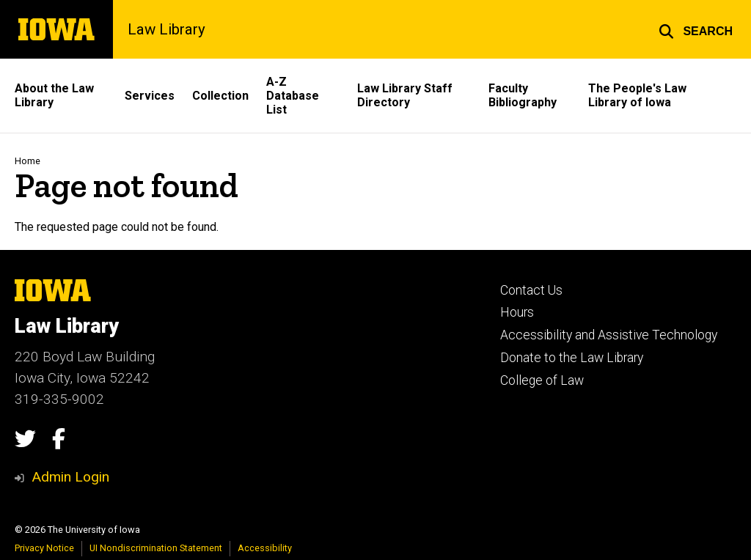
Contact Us (531, 290)
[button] (696, 29)
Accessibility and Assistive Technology (609, 335)
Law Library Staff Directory (405, 95)
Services (150, 96)
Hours (517, 312)
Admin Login (70, 477)
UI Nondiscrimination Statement (156, 548)
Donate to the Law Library (572, 358)
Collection (220, 96)
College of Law (542, 380)
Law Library (166, 29)
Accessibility (265, 548)
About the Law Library (54, 95)
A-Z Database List (293, 96)
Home (28, 161)
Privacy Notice (44, 548)
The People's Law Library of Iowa (637, 95)
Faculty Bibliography (523, 95)
